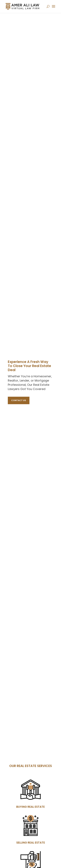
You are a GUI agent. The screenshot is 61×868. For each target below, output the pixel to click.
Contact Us (19, 400)
